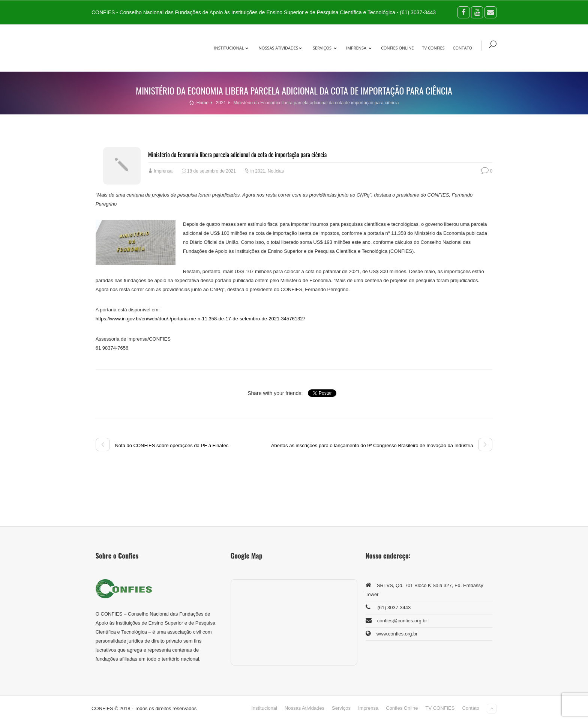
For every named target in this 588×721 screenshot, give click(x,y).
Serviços (325, 48)
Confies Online (397, 48)
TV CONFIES (433, 48)
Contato (463, 48)
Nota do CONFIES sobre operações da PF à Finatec (162, 445)
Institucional (231, 48)
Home (199, 103)
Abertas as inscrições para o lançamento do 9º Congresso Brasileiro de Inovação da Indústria (382, 445)
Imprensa (359, 48)
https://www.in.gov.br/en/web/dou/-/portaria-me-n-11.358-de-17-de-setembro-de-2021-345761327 (201, 319)
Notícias (276, 171)
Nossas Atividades (280, 48)
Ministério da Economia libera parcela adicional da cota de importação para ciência (237, 155)
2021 (221, 103)
